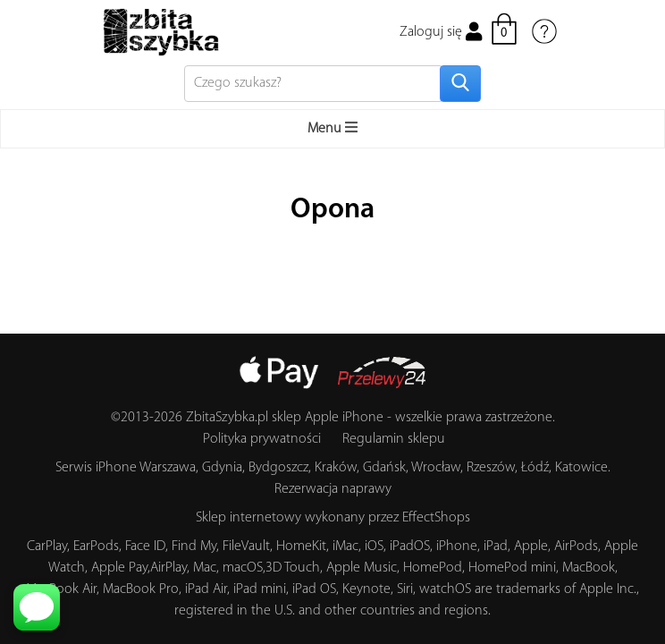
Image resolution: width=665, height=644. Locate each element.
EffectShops (436, 518)
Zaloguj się (441, 32)
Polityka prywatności (262, 439)
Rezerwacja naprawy (333, 489)
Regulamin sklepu (394, 439)
